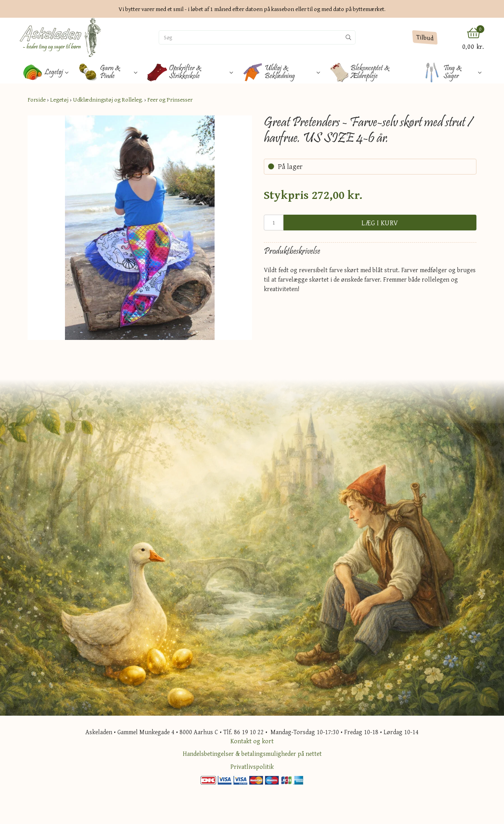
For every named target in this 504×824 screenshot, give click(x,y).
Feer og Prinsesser (170, 99)
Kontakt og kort (252, 741)
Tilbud (425, 37)
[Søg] (250, 37)
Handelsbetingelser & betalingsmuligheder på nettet (252, 753)
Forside (37, 99)
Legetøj (59, 99)
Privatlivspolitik (252, 766)
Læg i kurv (380, 223)
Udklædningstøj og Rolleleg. (108, 99)
